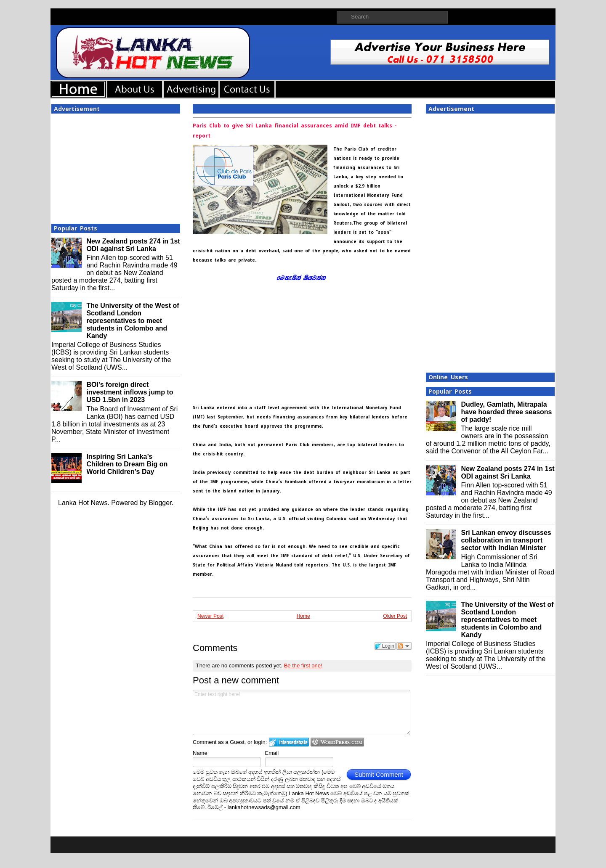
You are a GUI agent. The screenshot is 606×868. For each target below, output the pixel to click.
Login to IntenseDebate (289, 742)
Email (272, 753)
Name (200, 753)
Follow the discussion (404, 646)
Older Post (395, 616)
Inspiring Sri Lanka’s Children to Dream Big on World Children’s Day (127, 464)
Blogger (160, 503)
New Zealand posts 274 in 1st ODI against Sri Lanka (133, 245)
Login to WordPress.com (337, 742)
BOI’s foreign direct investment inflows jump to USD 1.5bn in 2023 (130, 392)
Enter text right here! (302, 712)
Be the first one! (303, 666)
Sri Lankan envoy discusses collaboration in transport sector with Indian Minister (506, 540)
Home (303, 616)
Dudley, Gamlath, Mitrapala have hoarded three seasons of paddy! (506, 412)
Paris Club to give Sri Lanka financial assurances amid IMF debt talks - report (295, 131)
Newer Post (210, 616)
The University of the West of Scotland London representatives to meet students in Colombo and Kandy (133, 321)
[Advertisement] (116, 166)
